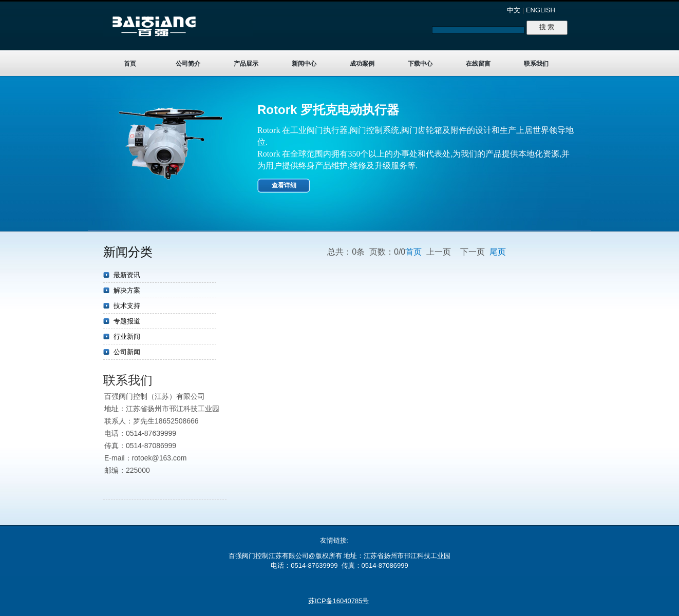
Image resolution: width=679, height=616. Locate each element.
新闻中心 (304, 64)
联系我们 (536, 64)
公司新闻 (127, 352)
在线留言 (478, 64)
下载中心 (420, 64)
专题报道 (127, 321)
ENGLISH (541, 10)
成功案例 (362, 64)
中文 (514, 10)
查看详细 (284, 185)
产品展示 (246, 64)
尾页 (498, 252)
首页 (130, 64)
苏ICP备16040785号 (339, 601)
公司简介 (188, 64)
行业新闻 (127, 336)
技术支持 (127, 306)
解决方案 (127, 290)
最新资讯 (127, 275)
